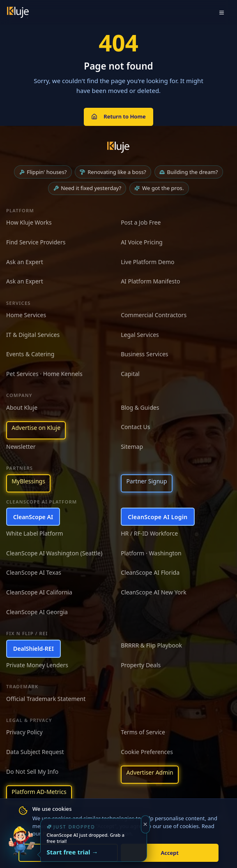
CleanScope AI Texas (34, 572)
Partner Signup (146, 481)
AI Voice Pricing (142, 242)
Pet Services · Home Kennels (44, 374)
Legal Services (140, 335)
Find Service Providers (36, 242)
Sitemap (132, 447)
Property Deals (141, 665)
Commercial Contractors (154, 315)
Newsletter (21, 447)
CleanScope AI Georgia (37, 612)
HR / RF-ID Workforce (149, 533)
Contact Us (135, 427)
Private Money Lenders (37, 665)
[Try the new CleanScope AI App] (22, 846)
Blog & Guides (140, 407)
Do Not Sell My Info (32, 772)
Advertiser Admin (150, 772)
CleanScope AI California (39, 592)
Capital (130, 374)
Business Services (144, 354)
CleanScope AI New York (154, 592)
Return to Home (118, 116)
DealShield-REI (33, 649)
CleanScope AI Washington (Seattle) (54, 553)
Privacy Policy (24, 732)
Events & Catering (30, 354)
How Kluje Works (29, 222)
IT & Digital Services (33, 335)
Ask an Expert (25, 262)
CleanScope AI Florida (150, 572)
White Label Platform (35, 533)
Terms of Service (143, 732)
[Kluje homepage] (118, 147)
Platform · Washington (151, 553)
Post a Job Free (141, 222)
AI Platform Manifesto (150, 281)
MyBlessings (28, 481)
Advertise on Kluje (36, 428)
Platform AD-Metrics (39, 792)
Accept (170, 853)
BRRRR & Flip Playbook (151, 645)
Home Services (26, 315)
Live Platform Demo (148, 262)
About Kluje (22, 407)
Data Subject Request (35, 752)
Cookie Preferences (147, 752)
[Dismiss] (146, 824)
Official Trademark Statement (46, 699)
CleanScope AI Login (158, 517)
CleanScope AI (33, 517)
